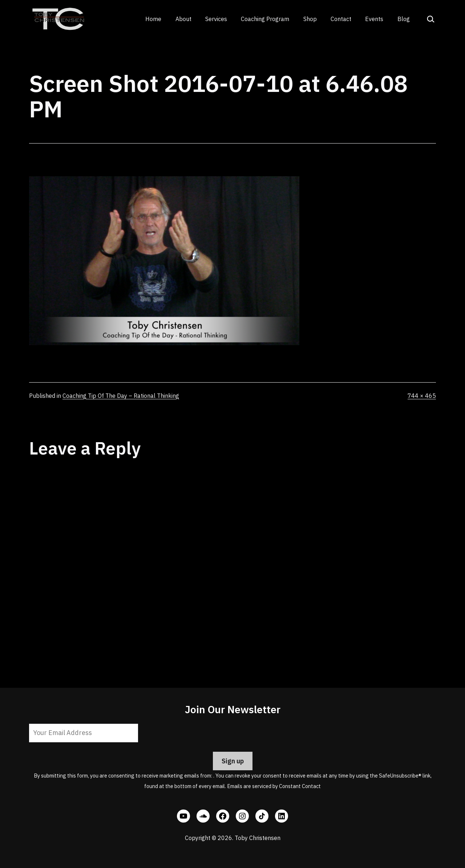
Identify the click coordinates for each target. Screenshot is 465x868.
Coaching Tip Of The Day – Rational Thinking (121, 396)
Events (374, 19)
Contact (341, 19)
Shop (310, 19)
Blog (404, 19)
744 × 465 (422, 396)
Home (153, 19)
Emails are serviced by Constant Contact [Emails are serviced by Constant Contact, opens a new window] (274, 786)
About (183, 19)
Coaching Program (265, 19)
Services (216, 19)
